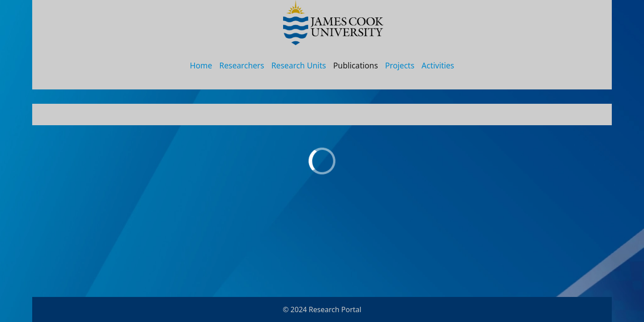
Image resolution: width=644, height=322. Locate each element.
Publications (356, 65)
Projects (400, 65)
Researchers (241, 65)
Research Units (299, 65)
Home (201, 65)
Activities (438, 65)
